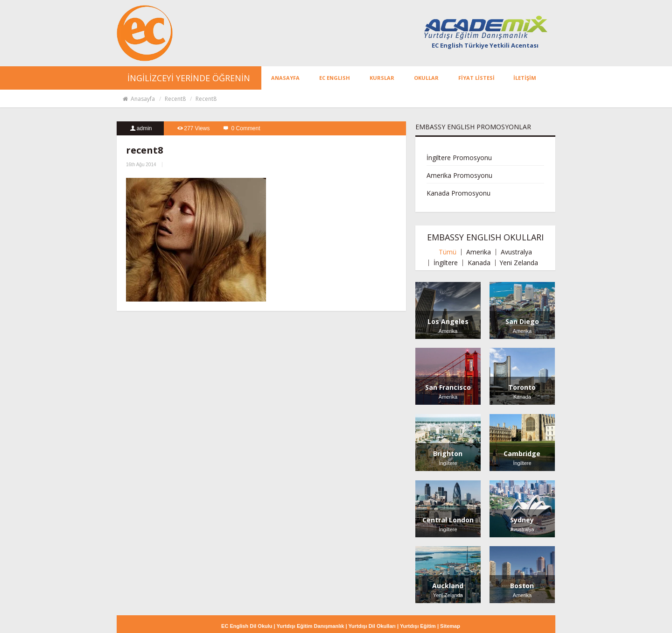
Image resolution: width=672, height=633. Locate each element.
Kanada (479, 263)
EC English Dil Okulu (247, 626)
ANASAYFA (285, 78)
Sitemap (450, 626)
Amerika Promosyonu (459, 175)
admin (144, 128)
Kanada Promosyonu (458, 193)
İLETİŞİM (525, 78)
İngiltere (446, 263)
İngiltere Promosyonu (459, 158)
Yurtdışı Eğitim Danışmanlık (311, 626)
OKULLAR (426, 78)
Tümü (448, 252)
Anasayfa (138, 99)
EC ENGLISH (335, 78)
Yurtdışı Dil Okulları (372, 626)
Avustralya (516, 252)
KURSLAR (382, 78)
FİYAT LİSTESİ (476, 78)
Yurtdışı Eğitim (418, 626)
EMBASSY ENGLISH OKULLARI (485, 237)
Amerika (479, 252)
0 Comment (246, 128)
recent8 (175, 99)
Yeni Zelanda (519, 263)
